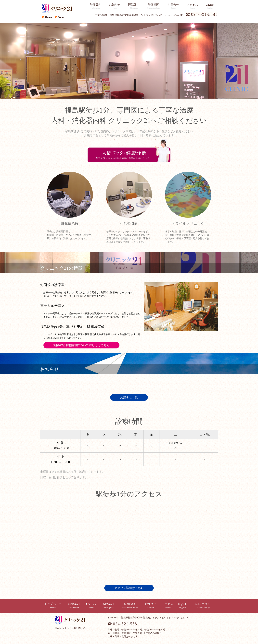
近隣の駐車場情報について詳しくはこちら (81, 345)
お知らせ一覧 (129, 397)
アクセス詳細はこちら (129, 588)
